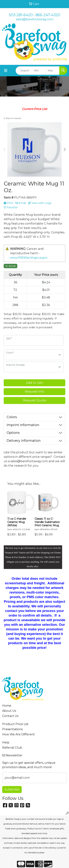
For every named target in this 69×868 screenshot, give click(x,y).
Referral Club (12, 748)
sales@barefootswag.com (35, 19)
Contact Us (10, 716)
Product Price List (15, 724)
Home (7, 706)
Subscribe (12, 789)
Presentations (12, 729)
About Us (9, 711)
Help (6, 742)
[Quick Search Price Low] (39, 71)
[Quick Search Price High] (53, 71)
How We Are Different (18, 734)
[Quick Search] (24, 71)
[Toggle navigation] (6, 71)
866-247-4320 (48, 15)
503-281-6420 (21, 15)
